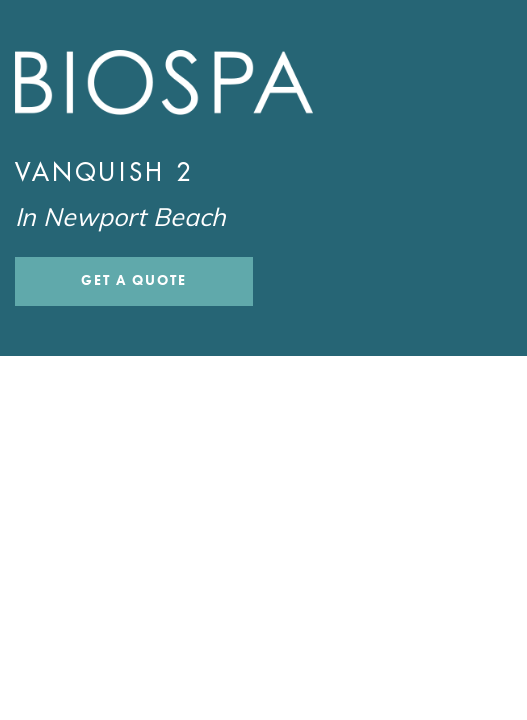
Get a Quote (134, 280)
